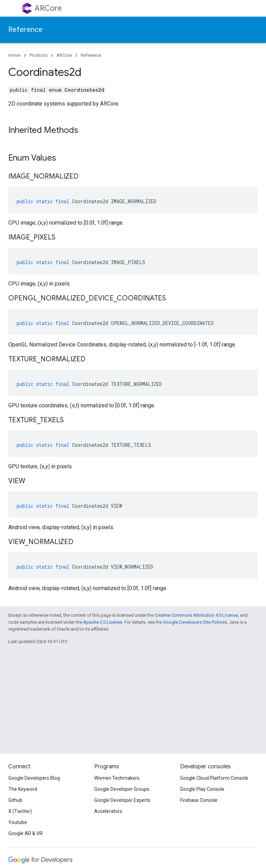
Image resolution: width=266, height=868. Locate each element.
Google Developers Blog (34, 778)
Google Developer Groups (122, 789)
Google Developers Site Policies (195, 622)
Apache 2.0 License (103, 622)
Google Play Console (202, 789)
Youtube (18, 822)
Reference (25, 30)
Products (38, 55)
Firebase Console (199, 800)
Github (15, 800)
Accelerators (108, 811)
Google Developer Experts (122, 800)
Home (14, 55)
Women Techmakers (117, 778)
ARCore (48, 8)
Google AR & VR (25, 833)
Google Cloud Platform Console (214, 778)
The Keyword (23, 789)
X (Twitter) (20, 811)
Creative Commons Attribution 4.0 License (196, 615)
